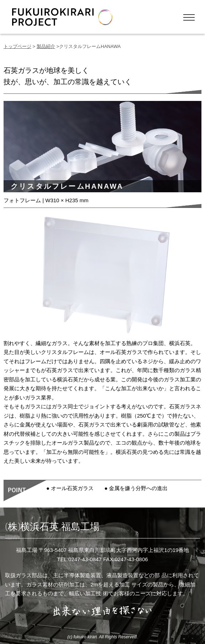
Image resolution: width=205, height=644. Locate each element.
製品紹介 (46, 46)
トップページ (17, 46)
